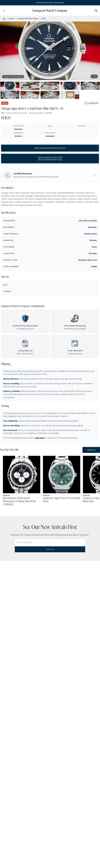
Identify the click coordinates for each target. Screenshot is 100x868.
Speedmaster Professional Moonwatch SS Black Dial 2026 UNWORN (19, 501)
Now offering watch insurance (50, 3)
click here (40, 438)
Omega (11, 19)
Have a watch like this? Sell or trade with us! (50, 159)
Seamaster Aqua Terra (28, 19)
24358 (43, 19)
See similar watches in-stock (50, 148)
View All (91, 450)
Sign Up (50, 549)
